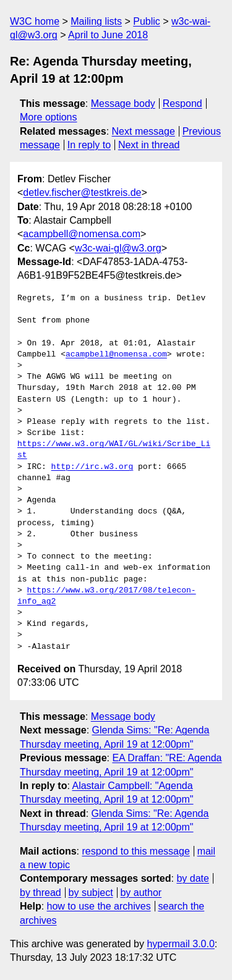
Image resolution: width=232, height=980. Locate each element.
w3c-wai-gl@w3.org (118, 248)
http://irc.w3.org (92, 467)
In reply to (89, 145)
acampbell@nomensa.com (82, 234)
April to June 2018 (108, 35)
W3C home (35, 21)
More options (49, 117)
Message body (123, 103)
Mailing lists (96, 21)
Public (147, 21)
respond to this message (135, 851)
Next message (144, 131)
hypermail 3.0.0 (180, 944)
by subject (91, 893)
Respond (183, 103)
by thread (41, 893)
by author (141, 893)
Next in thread (149, 145)
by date (192, 878)
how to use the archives (99, 906)
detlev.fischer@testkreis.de (82, 192)
